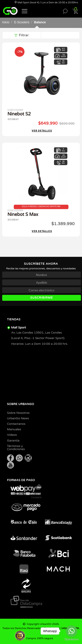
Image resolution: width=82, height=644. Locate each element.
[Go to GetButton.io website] (72, 639)
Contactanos (16, 424)
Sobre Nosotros (18, 413)
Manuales (14, 429)
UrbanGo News (18, 418)
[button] (25, 11)
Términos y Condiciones (16, 448)
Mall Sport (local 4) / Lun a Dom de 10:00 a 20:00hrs (46, 3)
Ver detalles (42, 131)
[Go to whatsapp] (72, 631)
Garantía (13, 441)
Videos (12, 435)
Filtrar (22, 35)
